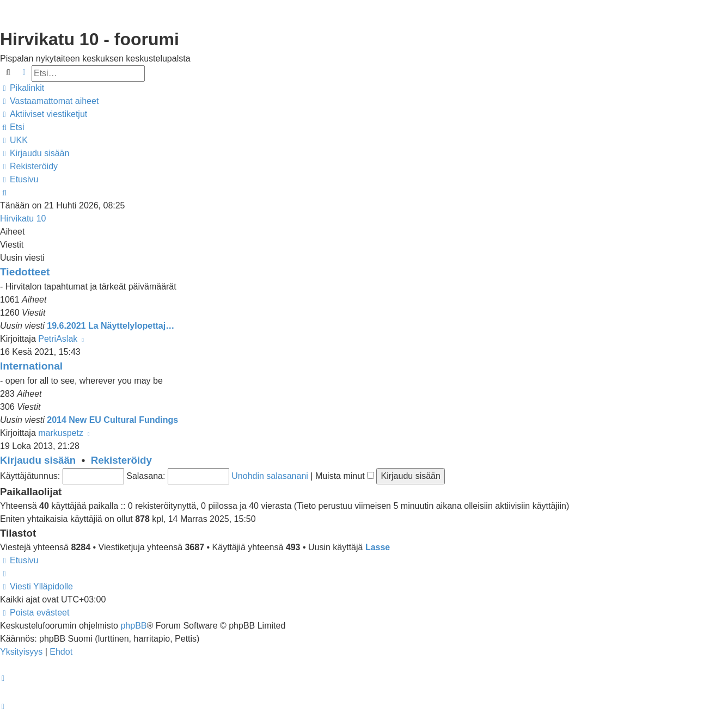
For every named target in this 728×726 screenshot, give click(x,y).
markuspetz (61, 433)
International (31, 366)
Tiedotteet (25, 272)
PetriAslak (58, 339)
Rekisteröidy (121, 460)
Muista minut (345, 476)
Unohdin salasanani (270, 476)
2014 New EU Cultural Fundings (112, 420)
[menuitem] (49, 101)
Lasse (378, 547)
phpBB (133, 626)
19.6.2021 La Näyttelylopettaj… (111, 326)
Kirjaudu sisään (38, 460)
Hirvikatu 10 (23, 219)
